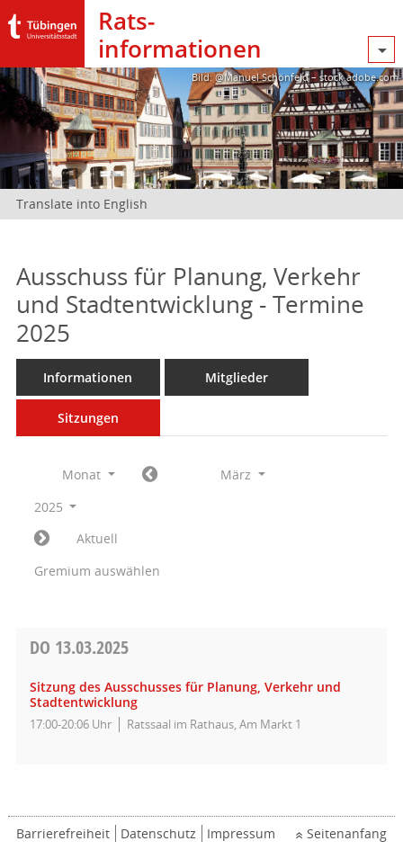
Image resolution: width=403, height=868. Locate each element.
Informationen (88, 377)
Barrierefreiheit (63, 833)
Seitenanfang (347, 833)
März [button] (243, 474)
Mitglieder (237, 377)
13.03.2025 (79, 647)
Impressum (241, 833)
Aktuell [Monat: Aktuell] (97, 538)
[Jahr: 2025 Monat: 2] (150, 475)
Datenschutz (158, 833)
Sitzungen (88, 418)
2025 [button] (56, 507)
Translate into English (82, 204)
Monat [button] (89, 474)
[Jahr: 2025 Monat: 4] (42, 539)
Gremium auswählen (97, 571)
